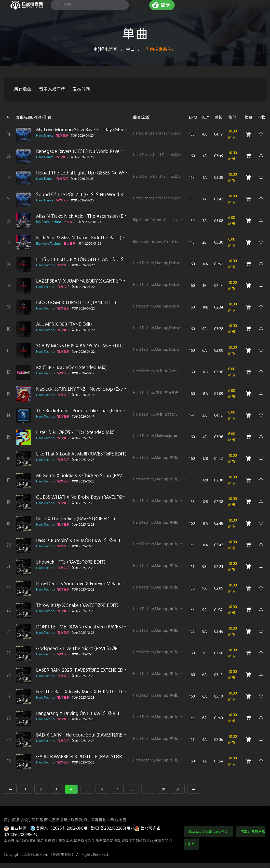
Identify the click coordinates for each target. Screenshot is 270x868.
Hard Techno (45, 265)
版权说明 (59, 820)
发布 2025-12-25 (83, 438)
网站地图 (118, 820)
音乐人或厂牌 (52, 89)
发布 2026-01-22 (83, 265)
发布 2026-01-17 (83, 373)
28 (163, 789)
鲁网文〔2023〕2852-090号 (59, 828)
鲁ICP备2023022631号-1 (112, 828)
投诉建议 (99, 820)
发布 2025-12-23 (83, 460)
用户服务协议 (16, 820)
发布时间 (81, 89)
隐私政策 (40, 820)
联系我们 (79, 820)
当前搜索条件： (161, 49)
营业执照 (16, 828)
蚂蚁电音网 (106, 49)
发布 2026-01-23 (90, 222)
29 (178, 789)
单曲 (130, 49)
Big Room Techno (49, 222)
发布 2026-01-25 (82, 135)
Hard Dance (45, 135)
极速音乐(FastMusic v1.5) (208, 832)
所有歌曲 (23, 89)
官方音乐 (62, 135)
